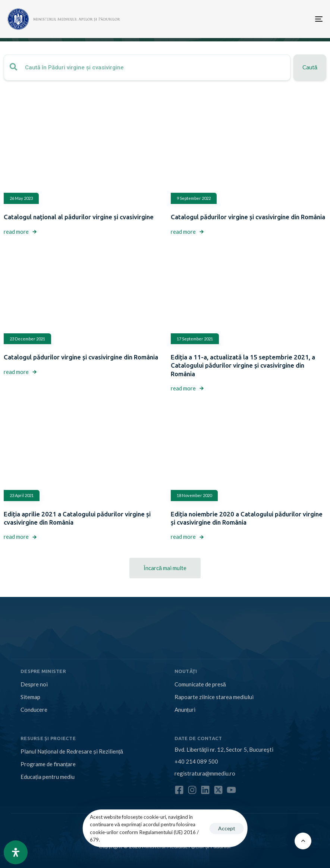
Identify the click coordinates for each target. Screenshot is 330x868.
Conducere (34, 710)
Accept (227, 828)
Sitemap (30, 697)
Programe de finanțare (48, 764)
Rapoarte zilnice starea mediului (214, 697)
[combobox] (147, 67)
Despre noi (34, 684)
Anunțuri (185, 710)
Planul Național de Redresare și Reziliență (72, 751)
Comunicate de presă (200, 684)
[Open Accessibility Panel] (16, 852)
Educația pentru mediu (48, 777)
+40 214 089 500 (196, 761)
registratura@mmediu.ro (205, 773)
